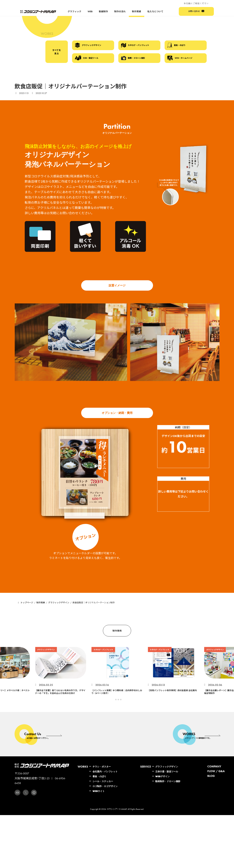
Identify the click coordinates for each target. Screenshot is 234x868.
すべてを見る (57, 52)
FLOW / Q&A (216, 771)
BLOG (211, 776)
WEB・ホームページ (180, 58)
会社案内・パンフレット (105, 771)
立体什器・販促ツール (167, 771)
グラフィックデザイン (88, 45)
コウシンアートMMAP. (117, 809)
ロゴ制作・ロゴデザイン (105, 786)
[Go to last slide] (5, 675)
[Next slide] (229, 675)
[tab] (113, 699)
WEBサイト (99, 791)
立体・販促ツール (87, 58)
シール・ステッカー (103, 781)
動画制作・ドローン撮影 (168, 781)
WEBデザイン (162, 776)
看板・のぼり (176, 45)
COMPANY (214, 766)
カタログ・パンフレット (135, 45)
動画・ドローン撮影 (133, 58)
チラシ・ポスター (102, 767)
